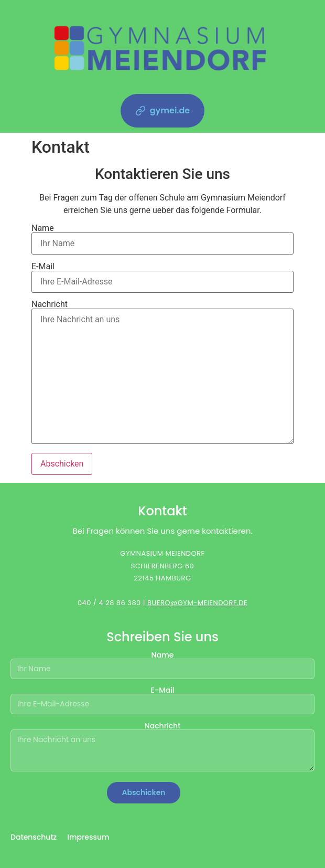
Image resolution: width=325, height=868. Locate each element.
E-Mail (162, 274)
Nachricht (162, 373)
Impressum (88, 837)
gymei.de (163, 110)
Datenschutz (34, 837)
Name (162, 236)
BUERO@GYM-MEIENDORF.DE (197, 603)
